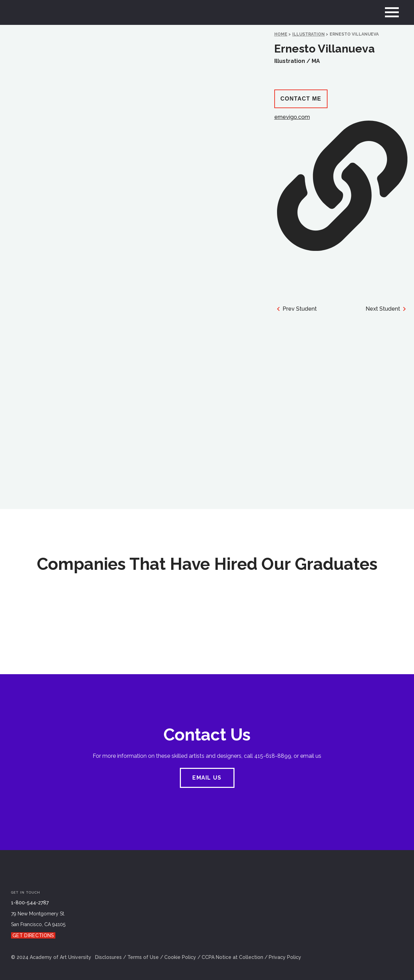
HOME (281, 34)
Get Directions (33, 935)
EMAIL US (207, 778)
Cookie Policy (180, 957)
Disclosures (108, 957)
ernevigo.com (341, 182)
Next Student (387, 309)
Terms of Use (143, 957)
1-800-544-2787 (30, 903)
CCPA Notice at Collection (232, 957)
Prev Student (296, 309)
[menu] (392, 12)
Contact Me (301, 99)
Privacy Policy (285, 957)
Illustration (309, 34)
